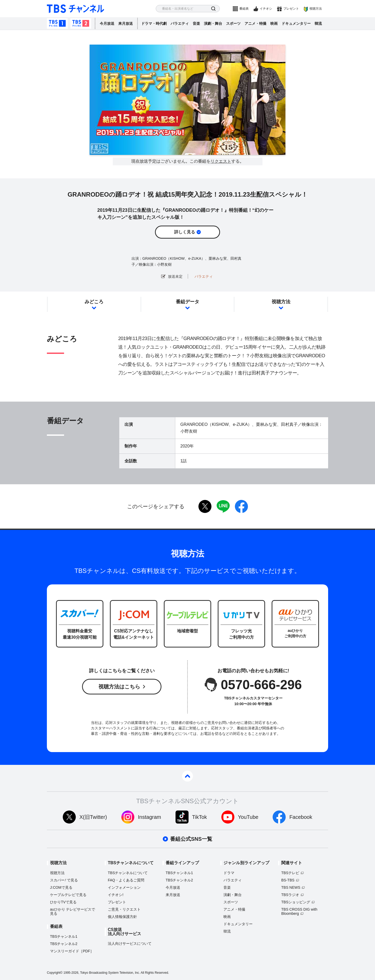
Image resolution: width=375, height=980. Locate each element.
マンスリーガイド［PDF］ (72, 951)
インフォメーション (124, 887)
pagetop (187, 776)
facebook (241, 506)
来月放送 (126, 23)
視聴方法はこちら (119, 687)
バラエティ (180, 23)
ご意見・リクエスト (124, 909)
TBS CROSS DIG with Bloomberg (299, 911)
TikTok (200, 817)
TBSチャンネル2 (81, 23)
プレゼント (291, 9)
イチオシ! (116, 895)
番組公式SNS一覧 (191, 839)
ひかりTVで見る (63, 902)
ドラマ (229, 873)
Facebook (301, 817)
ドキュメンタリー (296, 23)
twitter (205, 506)
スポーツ (233, 23)
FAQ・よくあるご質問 (126, 880)
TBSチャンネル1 (57, 23)
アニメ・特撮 (255, 23)
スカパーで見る (64, 880)
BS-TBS (288, 880)
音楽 (196, 23)
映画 (274, 23)
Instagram (150, 817)
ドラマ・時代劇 (154, 23)
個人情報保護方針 (122, 917)
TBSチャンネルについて (128, 873)
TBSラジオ (290, 895)
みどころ (94, 302)
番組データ (187, 302)
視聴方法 (316, 9)
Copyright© (55, 973)
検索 (213, 9)
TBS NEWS (291, 887)
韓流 (318, 23)
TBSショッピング (296, 902)
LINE (223, 506)
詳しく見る (185, 232)
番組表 (244, 9)
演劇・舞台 (213, 23)
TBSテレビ (290, 873)
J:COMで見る (61, 887)
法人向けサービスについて (130, 943)
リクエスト (221, 161)
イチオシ (266, 9)
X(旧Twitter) (93, 817)
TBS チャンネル (76, 9)
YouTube (248, 817)
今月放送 (107, 23)
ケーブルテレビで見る (68, 895)
